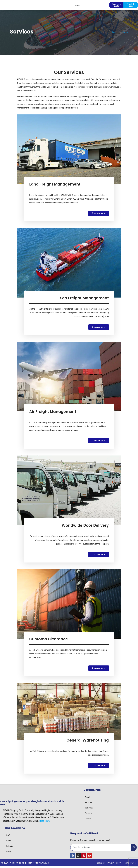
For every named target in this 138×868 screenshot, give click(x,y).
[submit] (134, 849)
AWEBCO (45, 865)
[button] (75, 6)
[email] (101, 849)
